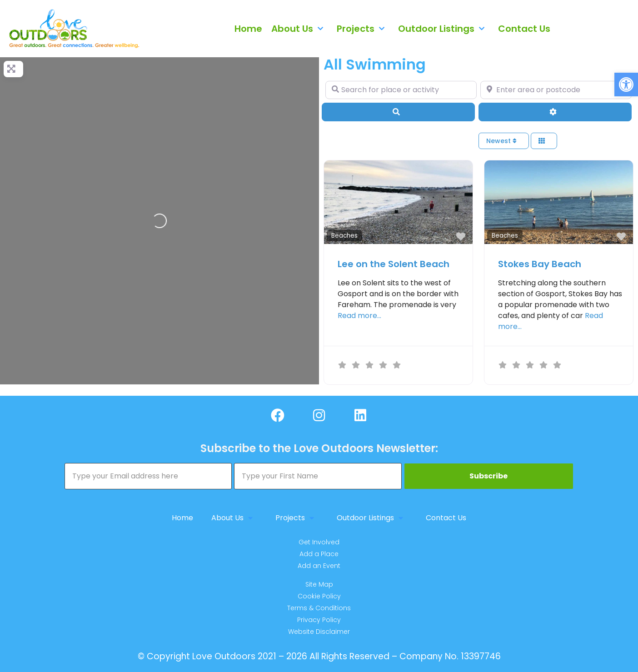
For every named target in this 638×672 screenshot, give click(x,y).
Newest (501, 141)
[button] (626, 85)
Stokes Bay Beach (540, 264)
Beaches (344, 236)
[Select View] (544, 141)
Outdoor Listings (444, 29)
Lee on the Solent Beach (394, 264)
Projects (363, 29)
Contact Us (524, 29)
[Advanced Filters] (555, 112)
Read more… (359, 316)
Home (248, 29)
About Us (299, 29)
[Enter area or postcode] (556, 90)
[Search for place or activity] (401, 90)
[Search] (398, 112)
